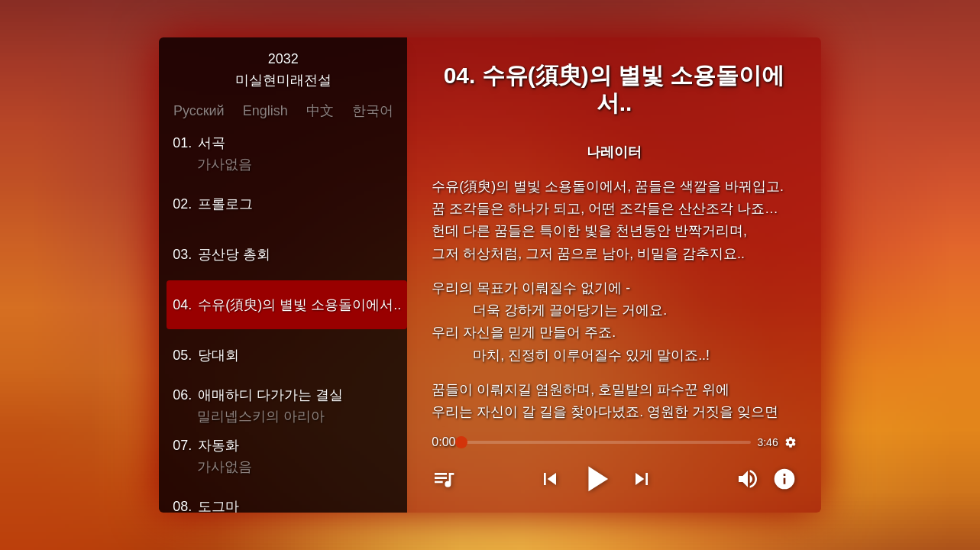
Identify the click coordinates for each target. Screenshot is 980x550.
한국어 (377, 112)
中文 (324, 112)
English (269, 112)
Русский (203, 112)
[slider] (606, 442)
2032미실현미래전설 (287, 70)
